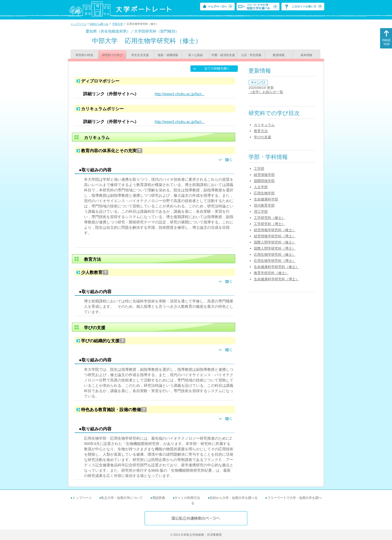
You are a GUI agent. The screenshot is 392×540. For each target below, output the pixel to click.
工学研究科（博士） (269, 224)
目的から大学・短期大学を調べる (234, 498)
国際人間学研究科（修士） (275, 242)
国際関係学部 (264, 181)
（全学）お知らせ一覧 (266, 92)
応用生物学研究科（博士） (275, 261)
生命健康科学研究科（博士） (276, 279)
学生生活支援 (140, 55)
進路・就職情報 (168, 55)
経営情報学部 (264, 175)
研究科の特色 (85, 55)
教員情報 (279, 55)
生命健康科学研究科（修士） (276, 267)
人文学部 (261, 187)
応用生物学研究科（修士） (275, 255)
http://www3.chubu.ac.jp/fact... (180, 94)
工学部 (259, 169)
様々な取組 (196, 55)
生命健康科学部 (266, 199)
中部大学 (118, 24)
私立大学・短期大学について (122, 498)
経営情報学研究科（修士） (275, 230)
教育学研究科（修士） (271, 273)
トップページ (79, 24)
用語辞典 (159, 498)
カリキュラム (264, 125)
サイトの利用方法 (187, 498)
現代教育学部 (264, 205)
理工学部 (261, 212)
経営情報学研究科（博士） (275, 236)
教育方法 (261, 131)
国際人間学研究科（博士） (275, 248)
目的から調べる (99, 24)
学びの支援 (263, 137)
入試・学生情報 (251, 55)
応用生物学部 (264, 193)
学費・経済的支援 (223, 55)
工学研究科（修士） (269, 218)
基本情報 (306, 55)
